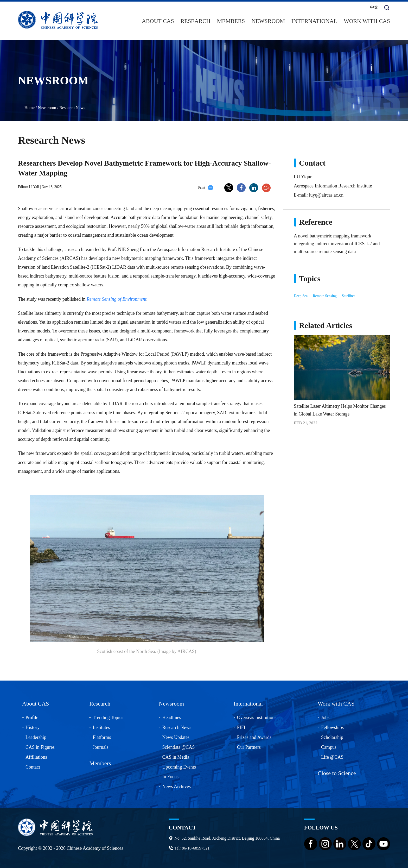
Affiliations (36, 756)
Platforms (102, 736)
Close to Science (337, 772)
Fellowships (332, 726)
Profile (32, 717)
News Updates (176, 736)
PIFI (241, 726)
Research (196, 20)
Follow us (321, 827)
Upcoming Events (179, 766)
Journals (100, 746)
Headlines (171, 717)
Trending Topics (108, 717)
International (314, 20)
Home (30, 107)
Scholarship (332, 736)
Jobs (325, 717)
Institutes (101, 726)
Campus (329, 746)
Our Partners (249, 746)
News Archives (176, 786)
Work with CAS (367, 20)
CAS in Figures (40, 746)
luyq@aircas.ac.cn (326, 194)
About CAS (158, 20)
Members (231, 20)
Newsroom (268, 20)
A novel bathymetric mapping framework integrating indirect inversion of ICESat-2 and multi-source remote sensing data (337, 243)
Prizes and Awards (254, 736)
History (33, 726)
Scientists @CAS (178, 746)
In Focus (170, 776)
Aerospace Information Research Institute (333, 185)
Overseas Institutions (257, 717)
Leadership (36, 736)
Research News (72, 107)
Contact (33, 766)
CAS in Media (176, 756)
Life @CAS (332, 756)
